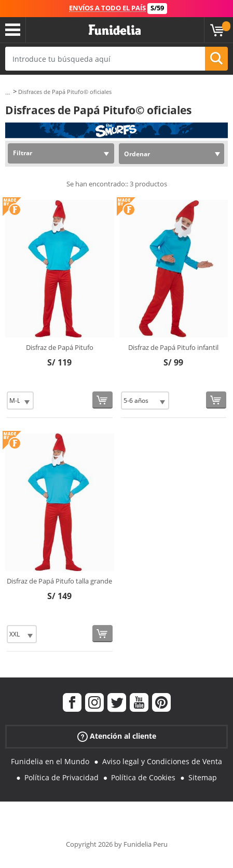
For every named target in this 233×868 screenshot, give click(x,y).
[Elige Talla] (20, 401)
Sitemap (203, 777)
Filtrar (23, 153)
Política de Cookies (143, 777)
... (8, 92)
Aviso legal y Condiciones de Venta (162, 761)
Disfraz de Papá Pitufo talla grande (59, 581)
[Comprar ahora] (102, 400)
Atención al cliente (117, 736)
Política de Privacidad (61, 777)
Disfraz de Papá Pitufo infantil (173, 347)
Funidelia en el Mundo (50, 761)
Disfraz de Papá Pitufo (60, 347)
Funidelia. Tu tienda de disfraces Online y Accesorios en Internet (115, 30)
